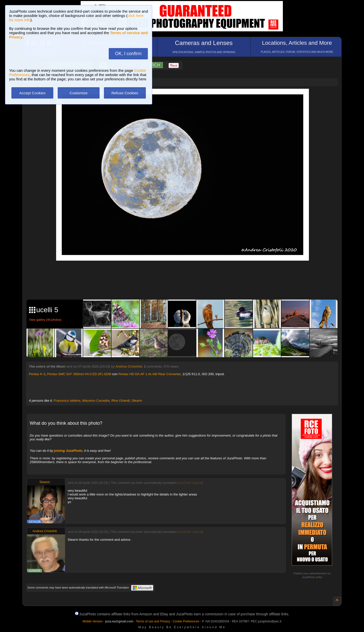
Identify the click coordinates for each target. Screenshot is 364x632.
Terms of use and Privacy (153, 621)
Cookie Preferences (186, 621)
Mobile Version (93, 621)
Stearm (137, 401)
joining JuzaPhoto (68, 451)
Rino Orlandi (120, 401)
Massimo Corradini (96, 401)
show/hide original (190, 483)
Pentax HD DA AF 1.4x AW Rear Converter (150, 374)
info (319, 577)
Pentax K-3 (37, 374)
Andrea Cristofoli (129, 366)
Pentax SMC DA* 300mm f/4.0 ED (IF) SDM (79, 374)
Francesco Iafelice (67, 401)
